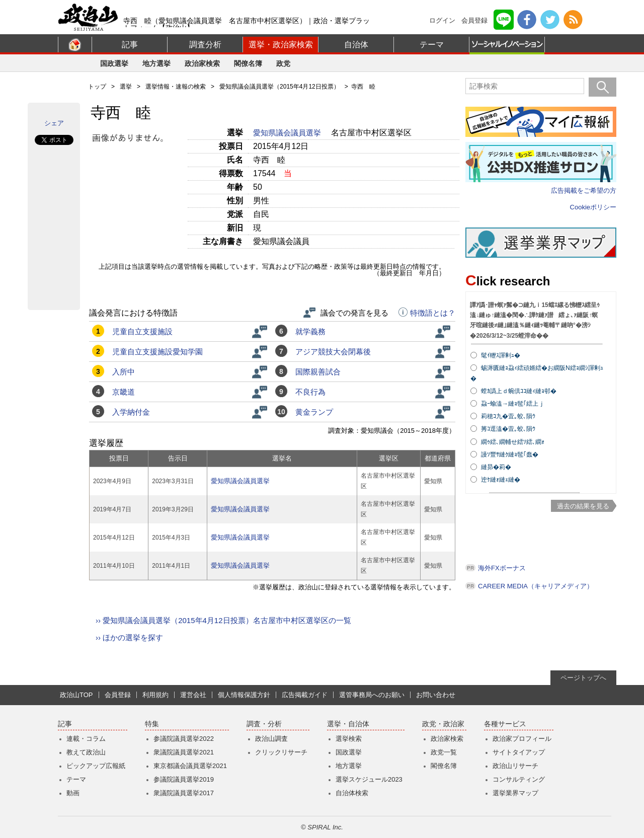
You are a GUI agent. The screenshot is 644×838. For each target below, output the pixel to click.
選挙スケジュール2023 (369, 779)
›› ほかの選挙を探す (129, 637)
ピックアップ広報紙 (96, 766)
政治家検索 (202, 63)
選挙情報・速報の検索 (176, 87)
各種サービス (505, 724)
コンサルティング (519, 779)
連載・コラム (86, 739)
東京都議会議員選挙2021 (190, 766)
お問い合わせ (436, 695)
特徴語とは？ (427, 313)
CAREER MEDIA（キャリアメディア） (536, 586)
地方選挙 (156, 63)
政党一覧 (444, 752)
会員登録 (474, 20)
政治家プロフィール (522, 739)
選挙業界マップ (515, 793)
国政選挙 (114, 63)
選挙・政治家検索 (281, 45)
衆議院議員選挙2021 (184, 752)
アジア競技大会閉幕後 (333, 352)
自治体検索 (352, 793)
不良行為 (310, 392)
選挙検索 (349, 739)
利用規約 (155, 695)
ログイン (442, 20)
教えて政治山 (86, 752)
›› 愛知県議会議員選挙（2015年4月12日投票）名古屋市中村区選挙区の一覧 (223, 620)
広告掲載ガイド (305, 695)
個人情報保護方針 (244, 695)
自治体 (356, 45)
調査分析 (205, 45)
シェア (54, 123)
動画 (73, 793)
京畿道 (124, 392)
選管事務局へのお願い (372, 695)
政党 (283, 63)
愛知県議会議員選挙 (288, 133)
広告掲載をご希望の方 (584, 191)
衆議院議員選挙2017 (184, 793)
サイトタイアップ (519, 752)
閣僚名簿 (248, 63)
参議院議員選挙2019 (184, 779)
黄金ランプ (314, 412)
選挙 (126, 87)
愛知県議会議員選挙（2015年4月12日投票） (279, 87)
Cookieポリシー (593, 207)
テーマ (432, 45)
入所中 (124, 372)
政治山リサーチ (515, 766)
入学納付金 (131, 412)
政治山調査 (271, 739)
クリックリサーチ (281, 752)
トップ (97, 87)
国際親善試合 (318, 372)
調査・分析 (264, 724)
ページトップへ (583, 678)
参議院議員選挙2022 (184, 739)
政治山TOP (76, 695)
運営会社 (193, 695)
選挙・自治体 (348, 724)
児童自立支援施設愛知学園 (157, 352)
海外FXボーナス (502, 568)
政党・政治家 (443, 724)
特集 (152, 724)
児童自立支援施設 (142, 331)
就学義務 (310, 331)
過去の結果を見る (583, 506)
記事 (130, 45)
